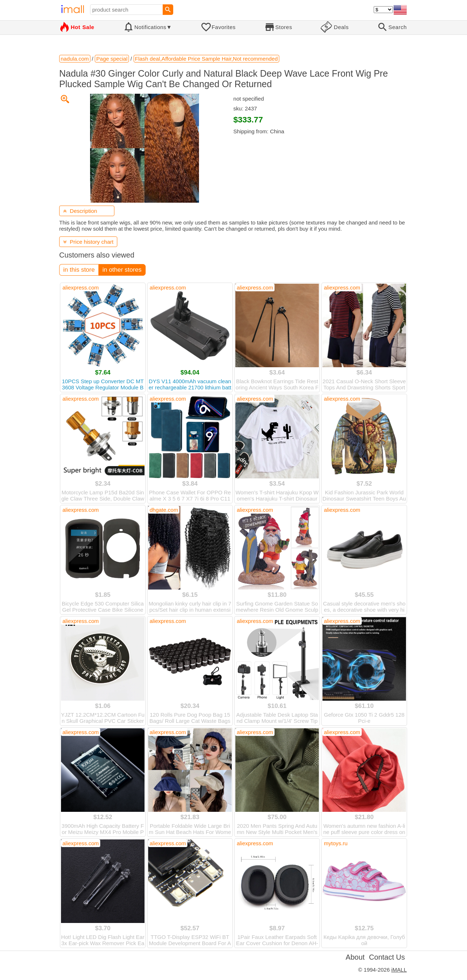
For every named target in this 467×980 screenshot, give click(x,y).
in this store (79, 270)
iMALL (399, 970)
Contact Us (387, 957)
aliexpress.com (81, 287)
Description (80, 211)
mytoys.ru (336, 843)
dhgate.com (164, 510)
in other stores (122, 270)
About (355, 957)
